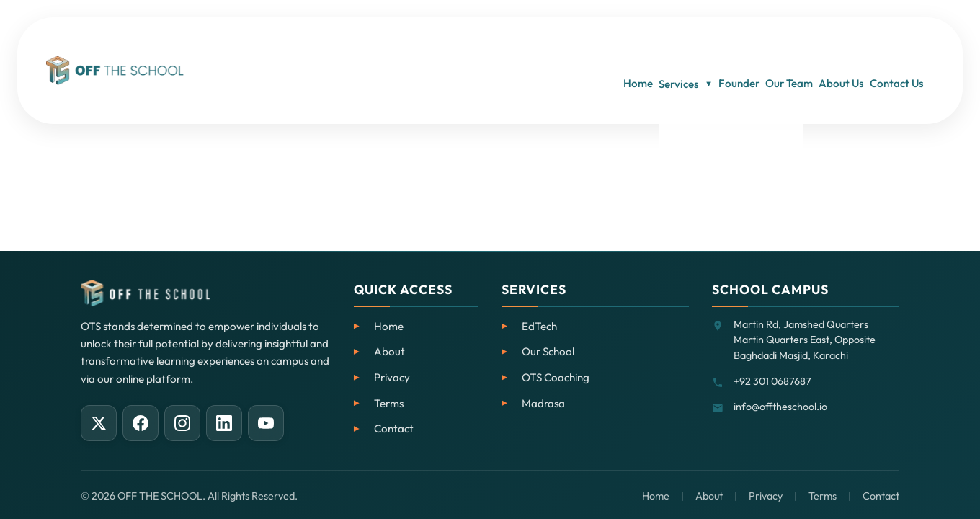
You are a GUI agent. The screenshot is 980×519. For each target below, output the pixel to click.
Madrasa (543, 403)
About (389, 351)
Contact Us (907, 43)
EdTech (539, 326)
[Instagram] (182, 423)
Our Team (765, 43)
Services (627, 44)
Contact (394, 429)
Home (562, 43)
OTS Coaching (556, 377)
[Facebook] (141, 423)
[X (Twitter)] (99, 423)
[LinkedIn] (224, 423)
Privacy (392, 377)
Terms (389, 403)
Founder (697, 43)
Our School (548, 351)
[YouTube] (266, 423)
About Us (834, 43)
